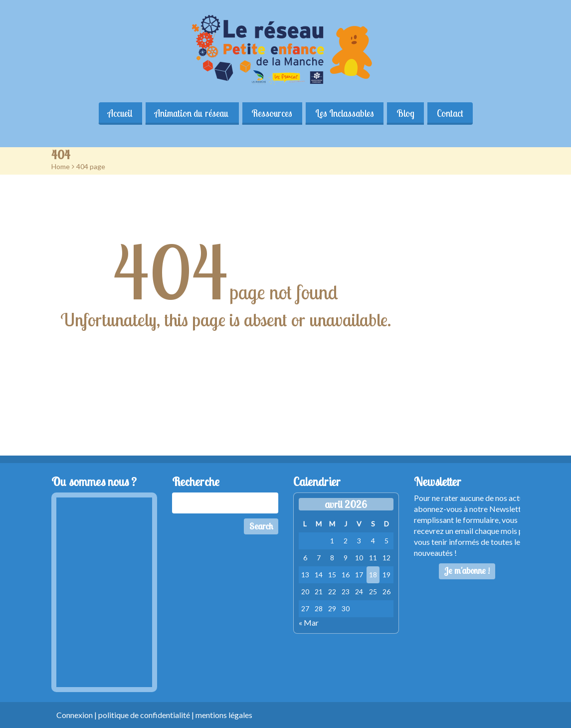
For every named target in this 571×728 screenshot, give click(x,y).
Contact (451, 113)
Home (61, 166)
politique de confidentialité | (147, 715)
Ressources (272, 113)
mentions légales (224, 715)
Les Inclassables (345, 113)
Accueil (119, 113)
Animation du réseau (191, 113)
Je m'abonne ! (467, 571)
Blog (406, 113)
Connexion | (77, 715)
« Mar (309, 622)
